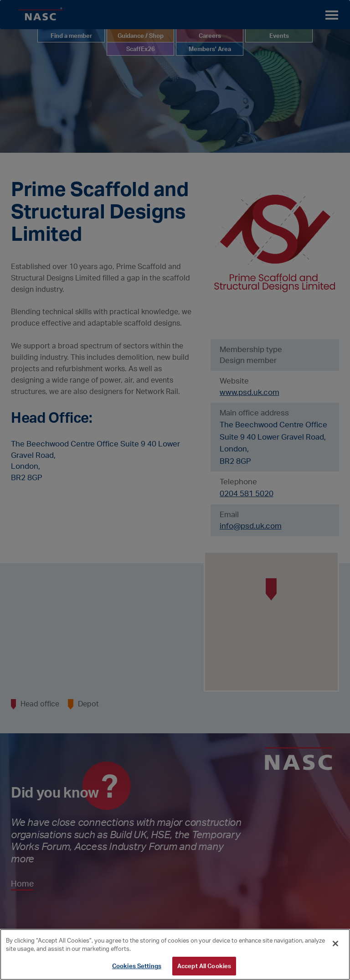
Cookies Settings (137, 966)
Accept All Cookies (204, 966)
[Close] (335, 944)
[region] (175, 954)
